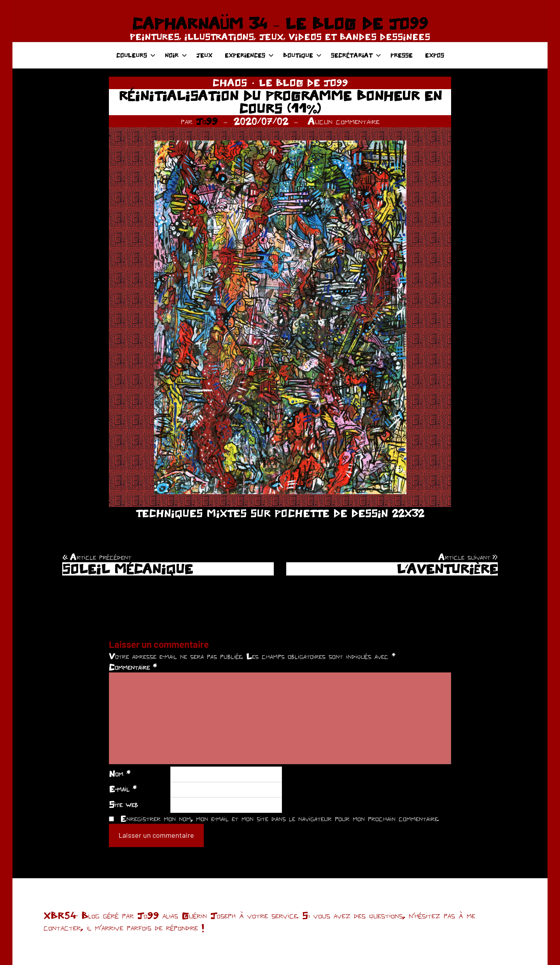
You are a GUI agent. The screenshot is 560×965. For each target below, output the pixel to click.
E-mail (123, 789)
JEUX (204, 55)
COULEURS (136, 55)
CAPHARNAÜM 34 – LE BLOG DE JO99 (280, 23)
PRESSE (402, 55)
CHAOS (230, 82)
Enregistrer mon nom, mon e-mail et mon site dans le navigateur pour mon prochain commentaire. (280, 818)
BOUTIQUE (302, 55)
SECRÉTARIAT (356, 55)
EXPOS (435, 55)
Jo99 (207, 121)
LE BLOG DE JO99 (304, 82)
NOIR (176, 55)
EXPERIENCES (249, 55)
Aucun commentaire (344, 121)
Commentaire (133, 667)
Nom (120, 774)
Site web (123, 804)
